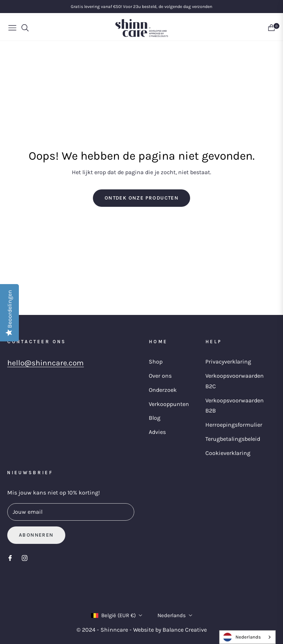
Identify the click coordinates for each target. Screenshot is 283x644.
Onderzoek (163, 390)
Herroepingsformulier (234, 425)
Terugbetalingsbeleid (233, 439)
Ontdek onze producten (141, 198)
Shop (156, 362)
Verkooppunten (169, 404)
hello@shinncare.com (46, 363)
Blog (155, 418)
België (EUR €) (117, 615)
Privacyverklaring (228, 362)
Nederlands (175, 615)
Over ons (160, 376)
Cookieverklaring (228, 453)
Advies (157, 432)
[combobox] (247, 637)
